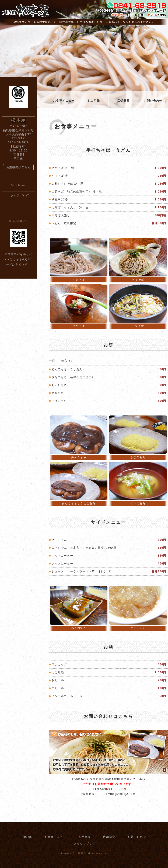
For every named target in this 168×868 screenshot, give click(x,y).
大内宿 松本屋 (25, 11)
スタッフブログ (18, 195)
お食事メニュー (64, 101)
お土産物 (94, 101)
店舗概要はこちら (18, 167)
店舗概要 (123, 101)
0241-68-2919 (116, 789)
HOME (18, 101)
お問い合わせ (153, 101)
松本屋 (79, 853)
